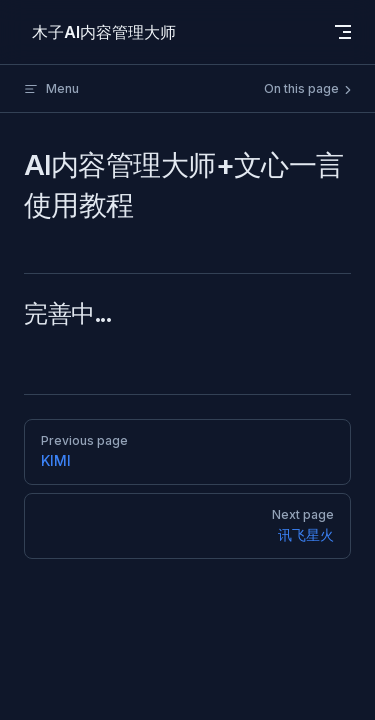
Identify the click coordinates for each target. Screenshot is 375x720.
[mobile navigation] (343, 32)
